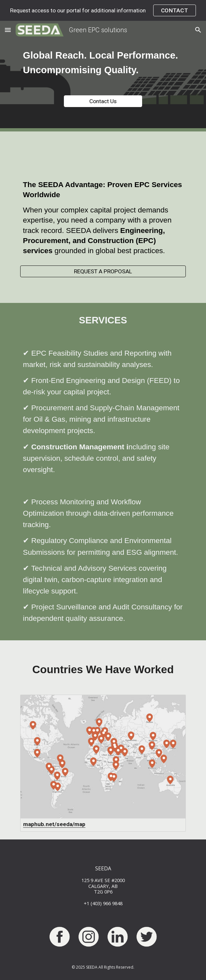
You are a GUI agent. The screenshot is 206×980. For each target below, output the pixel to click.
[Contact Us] (103, 101)
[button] (8, 30)
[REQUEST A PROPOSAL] (103, 272)
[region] (103, 10)
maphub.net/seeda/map (54, 824)
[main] (103, 63)
